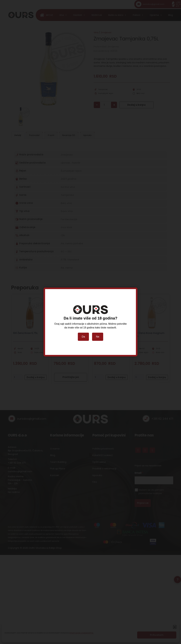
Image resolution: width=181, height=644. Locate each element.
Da (83, 337)
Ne (98, 337)
